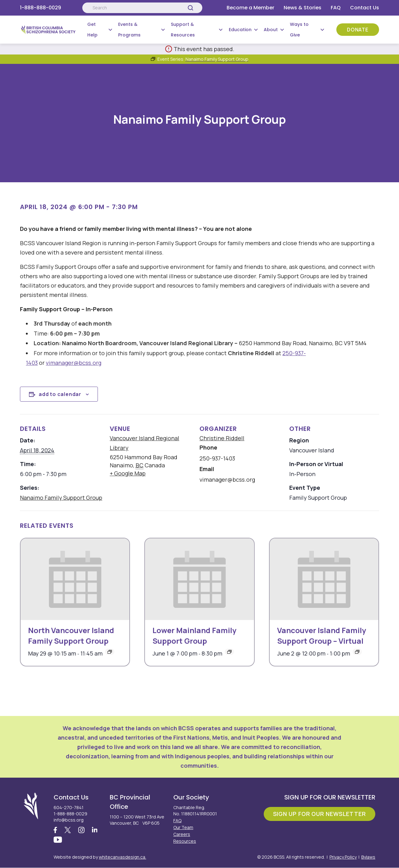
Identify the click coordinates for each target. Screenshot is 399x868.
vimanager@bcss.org (74, 363)
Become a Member (250, 8)
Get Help (92, 30)
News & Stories (303, 8)
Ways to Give (299, 30)
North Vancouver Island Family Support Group (71, 635)
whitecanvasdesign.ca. (123, 857)
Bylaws (368, 857)
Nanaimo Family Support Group (61, 498)
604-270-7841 (69, 807)
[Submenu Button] (110, 30)
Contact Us (365, 8)
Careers (182, 834)
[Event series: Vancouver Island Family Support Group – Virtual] (357, 652)
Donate (358, 30)
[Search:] (142, 8)
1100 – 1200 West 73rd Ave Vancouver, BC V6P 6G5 (137, 820)
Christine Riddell (222, 438)
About (271, 30)
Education (240, 30)
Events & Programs (129, 30)
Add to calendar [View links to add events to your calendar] (60, 394)
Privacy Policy (343, 857)
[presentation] (75, 579)
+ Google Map (128, 473)
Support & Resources (183, 30)
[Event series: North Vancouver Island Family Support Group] (110, 652)
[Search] (190, 8)
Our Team (183, 827)
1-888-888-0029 (41, 8)
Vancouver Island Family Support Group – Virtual (322, 635)
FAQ (336, 8)
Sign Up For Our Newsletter (320, 814)
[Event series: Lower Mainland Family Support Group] (229, 652)
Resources (185, 841)
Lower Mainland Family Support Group (194, 635)
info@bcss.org (69, 820)
